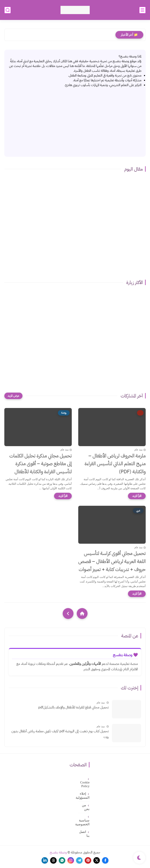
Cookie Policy (85, 784)
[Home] (82, 613)
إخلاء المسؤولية (84, 796)
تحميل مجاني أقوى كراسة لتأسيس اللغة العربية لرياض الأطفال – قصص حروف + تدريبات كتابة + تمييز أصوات (112, 561)
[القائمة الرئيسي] (142, 10)
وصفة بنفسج (58, 852)
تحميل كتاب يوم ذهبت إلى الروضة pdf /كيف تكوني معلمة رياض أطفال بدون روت (60, 734)
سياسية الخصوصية (84, 822)
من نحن (86, 807)
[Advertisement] (75, 120)
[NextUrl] (68, 613)
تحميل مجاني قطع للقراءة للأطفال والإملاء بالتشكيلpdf (73, 707)
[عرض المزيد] (13, 396)
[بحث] (8, 10)
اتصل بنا (84, 834)
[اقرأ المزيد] (137, 496)
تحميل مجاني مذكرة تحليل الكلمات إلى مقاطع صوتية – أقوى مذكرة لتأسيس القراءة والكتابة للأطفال (41, 464)
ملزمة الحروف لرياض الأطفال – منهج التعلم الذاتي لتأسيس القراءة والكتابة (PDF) (115, 464)
